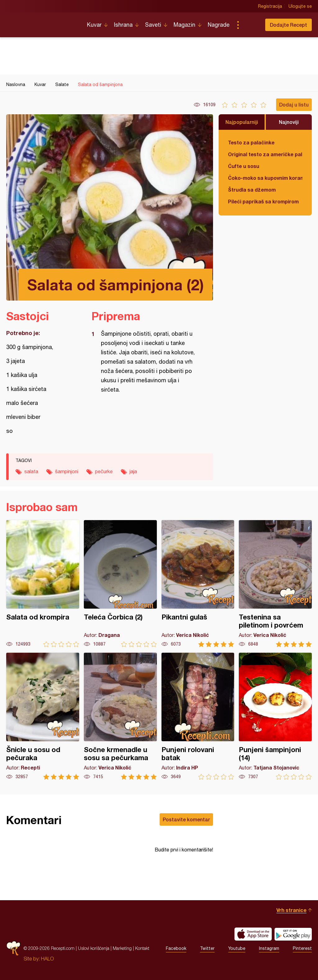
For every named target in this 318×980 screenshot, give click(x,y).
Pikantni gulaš (198, 584)
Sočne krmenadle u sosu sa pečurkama (120, 716)
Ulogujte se (300, 6)
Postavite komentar (186, 819)
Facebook (176, 948)
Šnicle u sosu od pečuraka (43, 716)
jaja (133, 471)
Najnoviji (289, 122)
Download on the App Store (253, 934)
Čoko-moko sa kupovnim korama (265, 178)
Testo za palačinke (251, 142)
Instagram (269, 948)
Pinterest (302, 948)
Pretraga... (250, 25)
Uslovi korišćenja (94, 948)
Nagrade (219, 25)
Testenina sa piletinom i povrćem (275, 584)
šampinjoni (67, 471)
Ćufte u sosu (244, 166)
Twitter (207, 948)
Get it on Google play (293, 934)
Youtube (237, 948)
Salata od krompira (43, 584)
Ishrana (123, 25)
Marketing (122, 948)
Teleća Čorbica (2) (120, 584)
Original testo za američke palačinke (265, 154)
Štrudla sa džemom (252, 190)
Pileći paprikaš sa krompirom (263, 201)
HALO (47, 959)
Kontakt (142, 948)
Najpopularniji (242, 122)
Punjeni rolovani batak (198, 716)
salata (31, 471)
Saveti (153, 25)
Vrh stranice (291, 910)
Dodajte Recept (288, 25)
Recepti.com (42, 22)
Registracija (270, 6)
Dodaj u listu (294, 104)
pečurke (104, 471)
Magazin (184, 25)
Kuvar (94, 25)
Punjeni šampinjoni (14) (275, 716)
